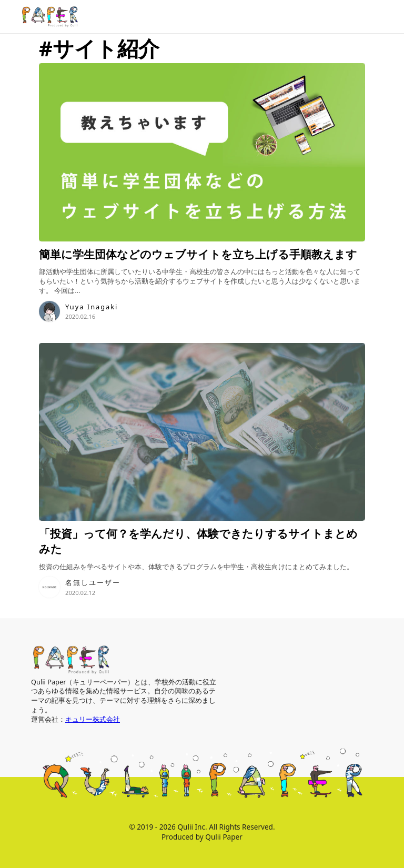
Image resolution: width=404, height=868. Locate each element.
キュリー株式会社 (93, 719)
